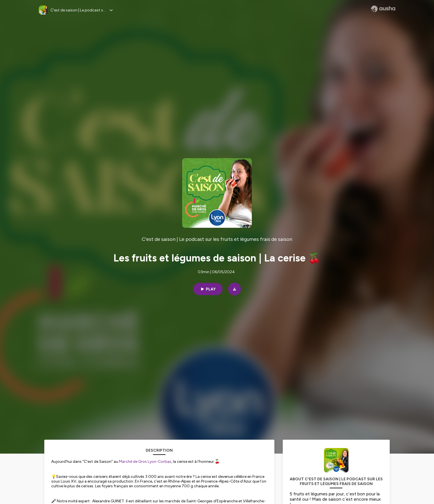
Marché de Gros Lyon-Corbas (145, 462)
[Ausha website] (383, 9)
